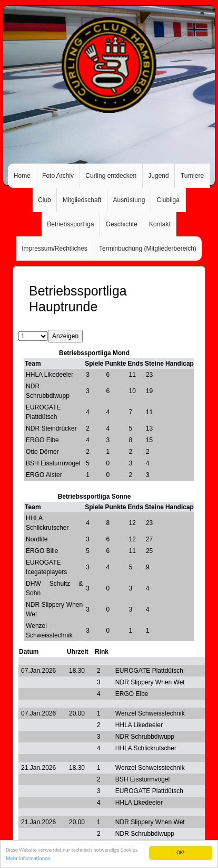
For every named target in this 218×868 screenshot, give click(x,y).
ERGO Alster (44, 475)
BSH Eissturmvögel (53, 463)
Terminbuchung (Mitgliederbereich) (148, 249)
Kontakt (160, 224)
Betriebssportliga (70, 224)
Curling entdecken (111, 176)
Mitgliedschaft (82, 200)
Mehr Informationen (28, 859)
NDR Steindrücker (51, 428)
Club (44, 200)
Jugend (158, 176)
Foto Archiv (58, 176)
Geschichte (122, 224)
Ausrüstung (129, 200)
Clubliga (168, 200)
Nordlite (37, 539)
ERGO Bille (42, 551)
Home (22, 176)
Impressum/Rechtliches (54, 249)
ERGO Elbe (42, 440)
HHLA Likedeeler (49, 375)
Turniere (192, 176)
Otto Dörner (42, 452)
